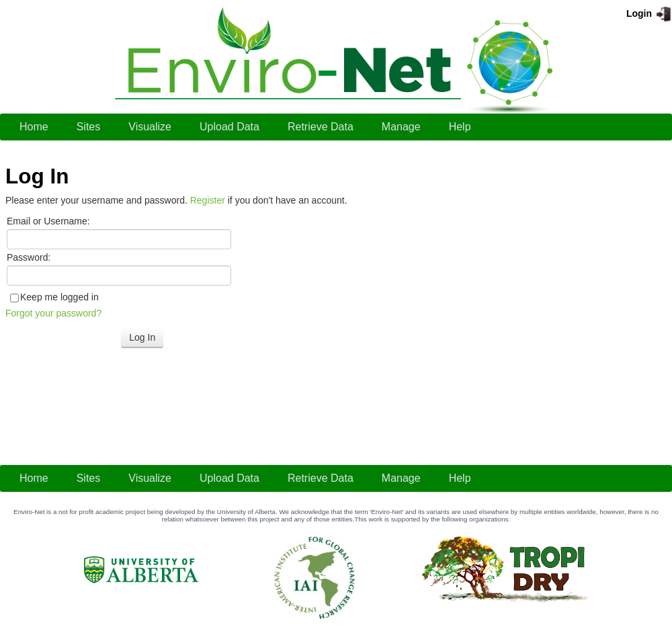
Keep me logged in (59, 297)
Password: (29, 257)
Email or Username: (48, 221)
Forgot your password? (53, 313)
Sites (89, 127)
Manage (401, 127)
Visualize (150, 127)
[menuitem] (34, 127)
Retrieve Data (321, 127)
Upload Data (229, 127)
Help (460, 127)
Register (208, 200)
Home (34, 127)
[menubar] (245, 127)
